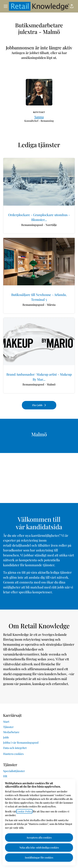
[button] (72, 6)
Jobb (6, 737)
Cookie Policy (24, 811)
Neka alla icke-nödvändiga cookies (39, 847)
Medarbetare (11, 732)
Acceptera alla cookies (39, 837)
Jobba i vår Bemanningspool (21, 743)
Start (6, 722)
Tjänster (8, 727)
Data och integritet (15, 748)
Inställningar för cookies (39, 857)
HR (5, 776)
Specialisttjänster (14, 771)
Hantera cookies (13, 754)
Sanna (39, 117)
